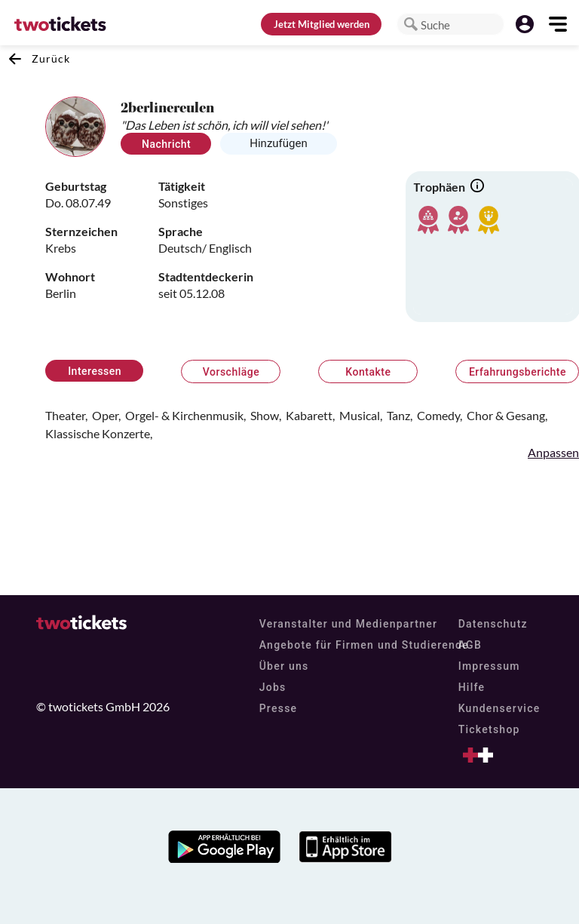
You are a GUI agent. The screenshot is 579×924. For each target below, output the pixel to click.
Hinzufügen (279, 143)
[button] (411, 24)
